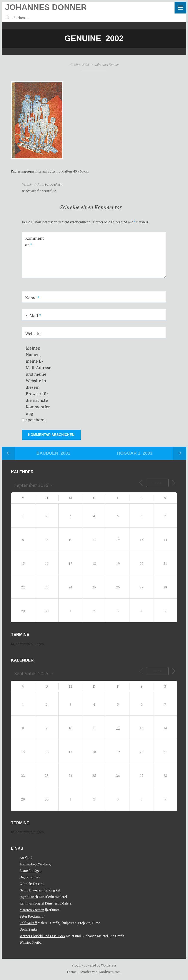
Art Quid (26, 858)
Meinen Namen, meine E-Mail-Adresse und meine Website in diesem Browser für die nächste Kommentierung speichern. (39, 384)
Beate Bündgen (31, 871)
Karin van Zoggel (32, 903)
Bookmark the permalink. (39, 191)
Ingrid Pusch (29, 897)
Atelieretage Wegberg (35, 864)
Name (32, 298)
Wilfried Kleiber (31, 942)
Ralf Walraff (28, 923)
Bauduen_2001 (53, 453)
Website (33, 333)
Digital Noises (30, 877)
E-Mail (33, 316)
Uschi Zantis (29, 929)
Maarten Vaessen (32, 910)
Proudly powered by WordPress (94, 965)
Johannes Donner (46, 7)
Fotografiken (54, 184)
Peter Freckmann (32, 916)
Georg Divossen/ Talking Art (40, 890)
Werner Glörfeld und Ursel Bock (42, 936)
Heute (157, 483)
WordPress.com (109, 972)
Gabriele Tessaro (32, 884)
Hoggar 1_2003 (135, 453)
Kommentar (35, 241)
